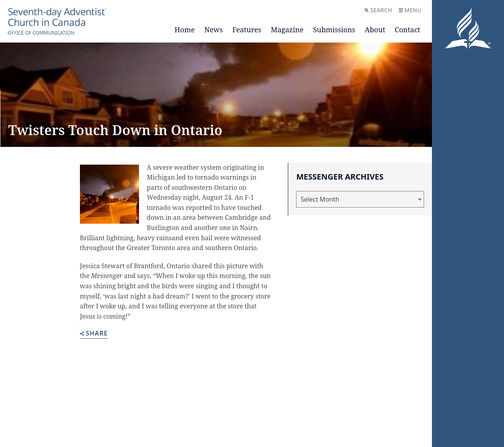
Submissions (334, 30)
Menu (410, 10)
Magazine (287, 30)
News (214, 30)
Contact (407, 30)
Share (94, 334)
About (375, 30)
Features (247, 30)
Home (184, 30)
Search (378, 10)
